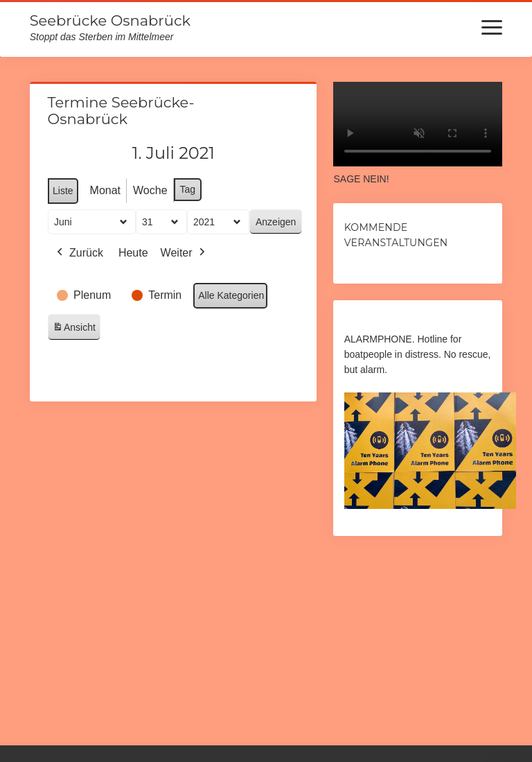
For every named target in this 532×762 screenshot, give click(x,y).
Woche (150, 190)
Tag (187, 189)
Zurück (79, 253)
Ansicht (76, 330)
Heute (133, 253)
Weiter (184, 253)
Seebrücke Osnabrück (110, 20)
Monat (105, 190)
